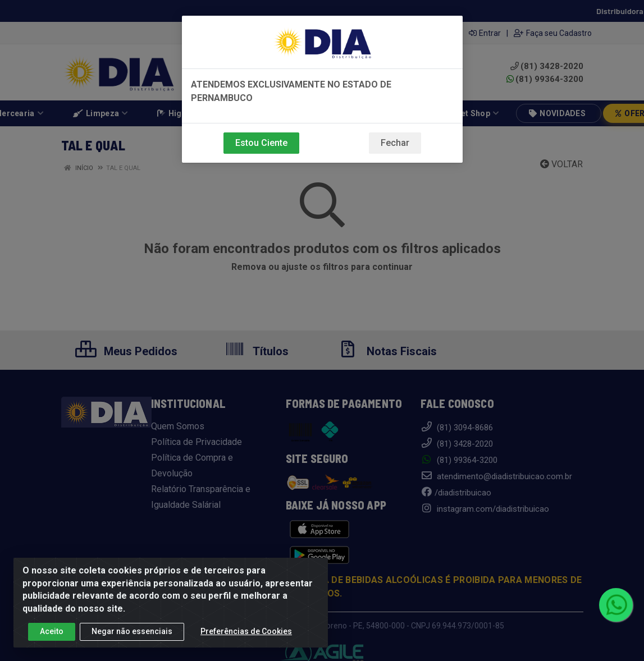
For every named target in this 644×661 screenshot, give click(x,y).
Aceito (52, 631)
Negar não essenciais (132, 631)
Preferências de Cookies (246, 631)
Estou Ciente (261, 143)
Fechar (395, 143)
